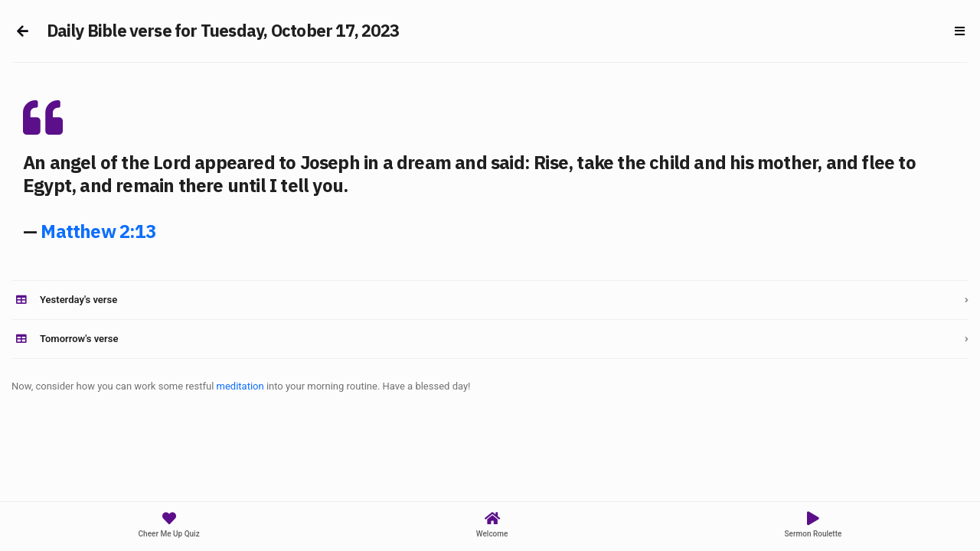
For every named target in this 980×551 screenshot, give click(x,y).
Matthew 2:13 (98, 231)
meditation (240, 386)
